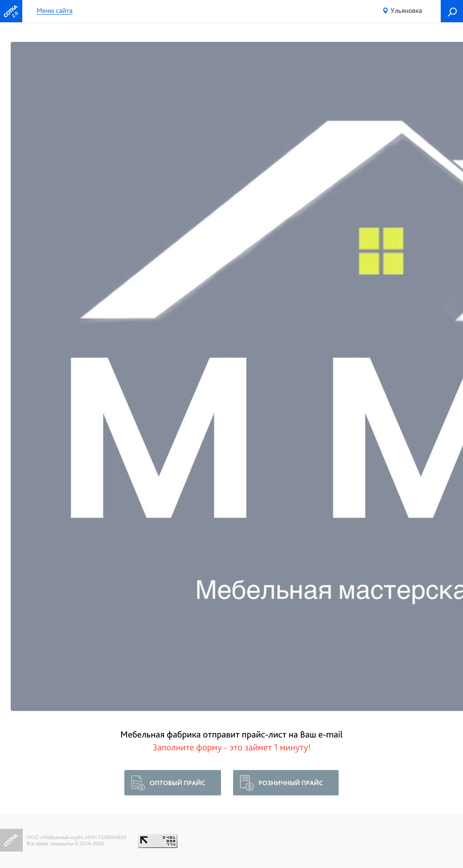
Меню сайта (55, 11)
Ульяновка (406, 10)
